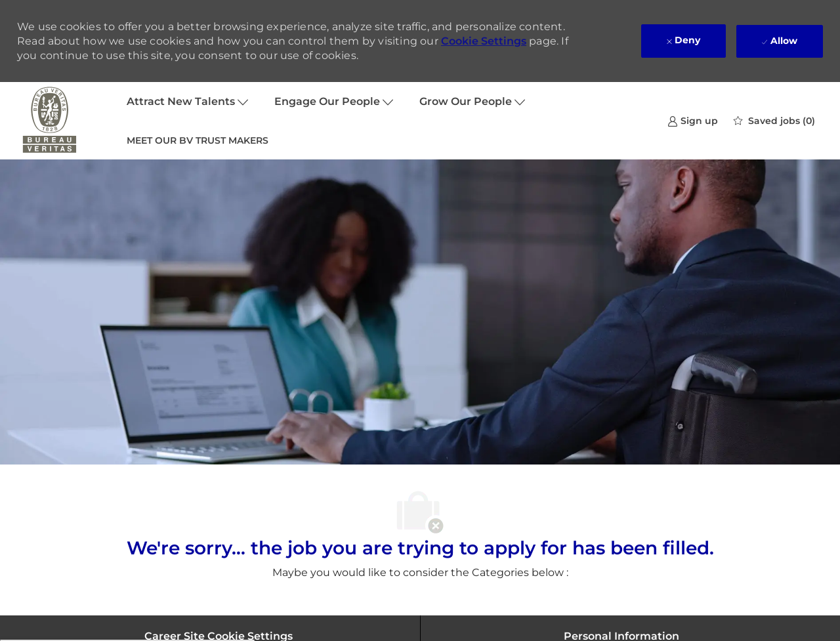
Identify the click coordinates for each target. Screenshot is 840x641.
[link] (693, 120)
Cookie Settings (484, 41)
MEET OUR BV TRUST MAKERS (198, 140)
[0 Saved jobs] (774, 121)
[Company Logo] (50, 121)
